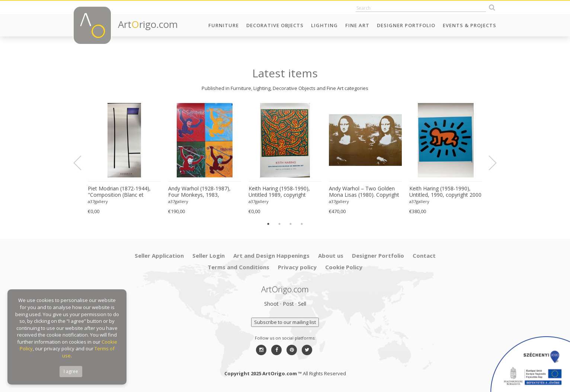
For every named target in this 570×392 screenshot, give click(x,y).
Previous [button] (82, 163)
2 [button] (279, 224)
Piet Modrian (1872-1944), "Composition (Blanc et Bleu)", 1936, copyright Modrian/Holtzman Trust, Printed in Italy (119, 192)
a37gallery (98, 201)
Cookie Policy (344, 267)
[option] (124, 159)
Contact (424, 256)
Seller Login (209, 256)
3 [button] (291, 224)
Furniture (224, 25)
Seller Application (159, 256)
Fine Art (357, 25)
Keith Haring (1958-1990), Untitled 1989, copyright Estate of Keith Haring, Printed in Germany (285, 192)
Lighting (324, 25)
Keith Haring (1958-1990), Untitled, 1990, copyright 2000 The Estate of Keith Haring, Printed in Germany (445, 192)
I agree (71, 371)
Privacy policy (297, 267)
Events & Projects (470, 25)
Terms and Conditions (238, 267)
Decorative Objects (275, 25)
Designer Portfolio (406, 25)
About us (331, 256)
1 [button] (268, 224)
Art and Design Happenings (271, 256)
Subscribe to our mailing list (285, 322)
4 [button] (302, 224)
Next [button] (488, 163)
